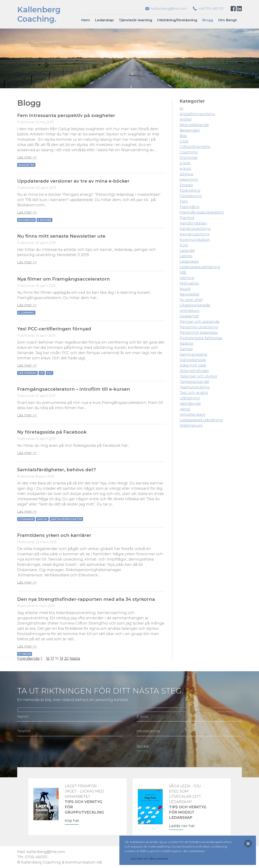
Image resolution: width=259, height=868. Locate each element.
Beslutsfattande (194, 125)
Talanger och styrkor (198, 376)
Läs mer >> (27, 157)
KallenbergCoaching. (39, 14)
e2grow (187, 174)
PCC (49, 373)
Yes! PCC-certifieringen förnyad (54, 329)
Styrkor (25, 654)
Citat (184, 141)
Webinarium (191, 425)
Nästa (75, 658)
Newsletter (190, 294)
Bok (183, 136)
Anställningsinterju (197, 114)
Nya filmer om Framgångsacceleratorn (64, 279)
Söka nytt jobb (193, 365)
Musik (185, 289)
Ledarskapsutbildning (200, 267)
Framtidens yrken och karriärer (54, 535)
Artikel (186, 119)
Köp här (72, 821)
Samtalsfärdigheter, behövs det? (57, 470)
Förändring (190, 190)
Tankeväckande (194, 382)
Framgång (189, 207)
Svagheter (26, 165)
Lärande (187, 251)
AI (182, 108)
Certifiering (27, 373)
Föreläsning (191, 196)
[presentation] (48, 749)
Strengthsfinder (194, 371)
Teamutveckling (195, 387)
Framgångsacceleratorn (202, 212)
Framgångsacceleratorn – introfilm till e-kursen (74, 389)
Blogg (208, 20)
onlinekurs (189, 311)
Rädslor (187, 344)
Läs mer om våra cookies (149, 859)
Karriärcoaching (195, 234)
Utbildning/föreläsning (177, 20)
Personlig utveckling (199, 327)
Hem (85, 20)
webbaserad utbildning (201, 420)
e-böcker (45, 220)
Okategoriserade (195, 305)
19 (61, 658)
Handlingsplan (193, 223)
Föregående (28, 658)
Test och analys (194, 393)
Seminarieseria (193, 354)
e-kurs (185, 169)
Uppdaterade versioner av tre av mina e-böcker (73, 181)
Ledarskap (104, 20)
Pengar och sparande (200, 322)
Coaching (189, 152)
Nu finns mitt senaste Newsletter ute (61, 236)
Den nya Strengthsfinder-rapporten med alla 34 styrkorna (86, 599)
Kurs (184, 245)
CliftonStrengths (195, 147)
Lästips (186, 256)
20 (66, 658)
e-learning (26, 313)
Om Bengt (227, 20)
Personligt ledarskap (199, 333)
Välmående (190, 404)
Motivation (189, 283)
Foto (184, 201)
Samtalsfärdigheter (66, 519)
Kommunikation (195, 240)
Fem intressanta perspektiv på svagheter (66, 115)
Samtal (42, 519)
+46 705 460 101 (211, 9)
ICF (42, 373)
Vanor (185, 409)
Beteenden (190, 130)
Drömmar (189, 158)
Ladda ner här (182, 826)
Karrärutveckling (195, 229)
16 (48, 658)
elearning (189, 180)
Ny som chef (191, 300)
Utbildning (190, 398)
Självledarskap (193, 360)
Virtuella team (193, 415)
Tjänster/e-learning (135, 20)
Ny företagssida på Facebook (52, 432)
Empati (186, 185)
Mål (183, 272)
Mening (187, 278)
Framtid (187, 218)
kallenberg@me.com (169, 9)
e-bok (185, 163)
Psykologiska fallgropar (201, 338)
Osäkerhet (189, 316)
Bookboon (26, 220)
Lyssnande (26, 519)
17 (52, 658)
